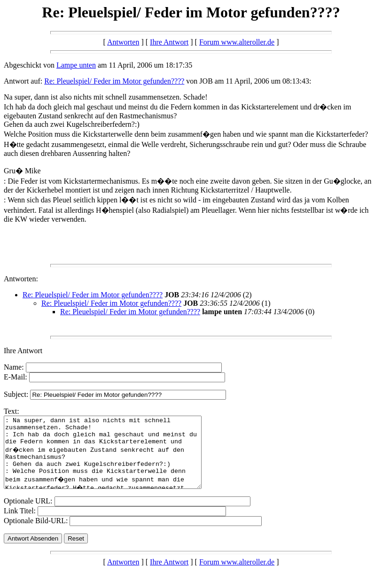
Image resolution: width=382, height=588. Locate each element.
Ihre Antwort (169, 42)
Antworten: (21, 279)
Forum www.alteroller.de (237, 42)
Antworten (123, 42)
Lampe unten (76, 65)
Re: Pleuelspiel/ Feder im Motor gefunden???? (114, 81)
